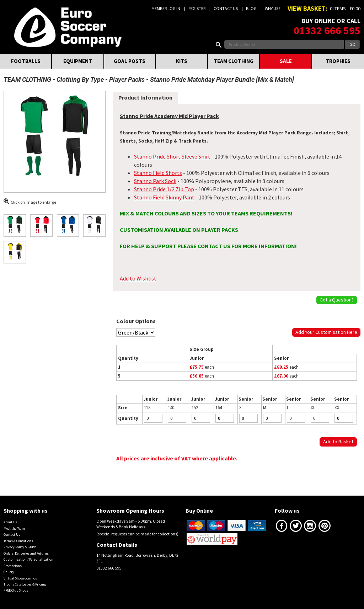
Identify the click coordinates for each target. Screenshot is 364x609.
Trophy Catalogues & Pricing (25, 584)
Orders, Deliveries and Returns (26, 553)
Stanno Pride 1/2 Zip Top (164, 189)
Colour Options (136, 321)
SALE (286, 61)
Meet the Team (14, 528)
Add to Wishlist (138, 278)
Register (197, 8)
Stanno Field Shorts (158, 173)
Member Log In (166, 8)
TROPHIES (338, 61)
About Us (10, 522)
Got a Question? (337, 300)
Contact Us (226, 8)
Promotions (13, 566)
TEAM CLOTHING (234, 61)
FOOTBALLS (26, 61)
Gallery (9, 572)
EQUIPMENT (78, 61)
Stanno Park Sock (155, 181)
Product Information (145, 97)
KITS (182, 61)
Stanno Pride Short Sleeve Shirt (172, 156)
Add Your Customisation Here (326, 332)
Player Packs (127, 79)
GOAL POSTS (130, 61)
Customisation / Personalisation (28, 559)
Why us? (272, 8)
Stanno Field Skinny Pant (164, 197)
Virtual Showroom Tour (21, 578)
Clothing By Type (80, 79)
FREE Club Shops (16, 590)
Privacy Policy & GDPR (20, 547)
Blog (251, 8)
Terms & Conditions (18, 541)
